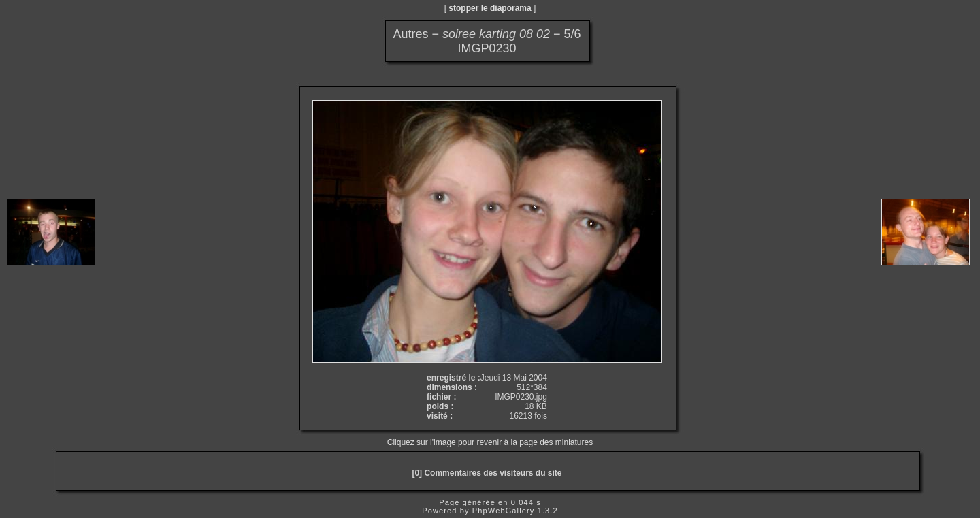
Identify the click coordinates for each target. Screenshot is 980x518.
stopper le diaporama (490, 8)
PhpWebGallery (504, 511)
